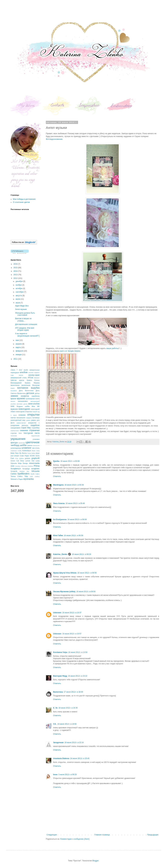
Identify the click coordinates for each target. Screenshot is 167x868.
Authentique (27, 451)
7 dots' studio (22, 370)
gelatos (28, 458)
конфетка (25, 396)
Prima (37, 466)
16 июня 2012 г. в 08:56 (87, 573)
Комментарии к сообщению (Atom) (75, 839)
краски (13, 399)
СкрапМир (36, 428)
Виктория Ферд (60, 676)
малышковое (23, 401)
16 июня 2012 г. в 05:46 (75, 503)
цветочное (32, 442)
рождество (32, 423)
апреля (19, 344)
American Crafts (16, 451)
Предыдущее (153, 835)
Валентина (58, 692)
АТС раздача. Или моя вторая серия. (25, 329)
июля (18, 299)
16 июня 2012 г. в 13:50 (78, 652)
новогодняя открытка (24, 412)
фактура (14, 443)
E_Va (55, 708)
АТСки (30, 378)
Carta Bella (31, 453)
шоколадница (16, 448)
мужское (14, 409)
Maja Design (23, 463)
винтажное (23, 388)
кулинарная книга (33, 399)
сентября (20, 292)
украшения (18, 439)
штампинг (26, 448)
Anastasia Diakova (61, 758)
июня (18, 303)
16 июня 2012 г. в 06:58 (74, 535)
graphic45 (35, 458)
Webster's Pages (17, 479)
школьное (36, 445)
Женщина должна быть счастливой (25, 314)
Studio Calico (35, 474)
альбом (24, 372)
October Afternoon (21, 466)
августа (19, 296)
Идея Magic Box (22, 306)
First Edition (19, 458)
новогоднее (24, 409)
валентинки (26, 385)
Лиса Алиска (59, 503)
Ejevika (56, 461)
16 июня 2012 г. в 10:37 (72, 613)
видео (13, 388)
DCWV (32, 456)
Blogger (95, 861)
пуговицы (36, 418)
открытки (33, 415)
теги (20, 433)
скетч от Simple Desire (70, 351)
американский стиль (19, 378)
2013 (16, 275)
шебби (23, 445)
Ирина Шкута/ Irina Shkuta (65, 573)
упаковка (36, 439)
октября (19, 288)
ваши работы (112, 348)
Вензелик (36, 385)
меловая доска (22, 404)
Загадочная (58, 743)
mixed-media (34, 463)
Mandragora (58, 485)
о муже (14, 415)
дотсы (37, 393)
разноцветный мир (18, 420)
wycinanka (28, 479)
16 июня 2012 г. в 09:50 (86, 592)
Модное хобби (23, 406)
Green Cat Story (17, 461)
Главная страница (102, 835)
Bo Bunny (23, 453)
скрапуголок (15, 431)
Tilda (26, 476)
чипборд (15, 445)
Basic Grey (36, 451)
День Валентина (26, 391)
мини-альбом (34, 404)
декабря (19, 281)
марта (18, 347)
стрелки (14, 433)
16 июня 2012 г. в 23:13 (78, 676)
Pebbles (30, 466)
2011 (16, 359)
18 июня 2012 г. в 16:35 (68, 708)
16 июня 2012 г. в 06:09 (77, 520)
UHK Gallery (35, 476)
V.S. (55, 724)
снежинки (24, 431)
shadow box (24, 471)
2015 (16, 268)
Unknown (57, 613)
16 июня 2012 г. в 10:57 (72, 634)
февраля (20, 351)
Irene (55, 775)
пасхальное (21, 418)
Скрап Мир (26, 428)
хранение (22, 443)
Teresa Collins (17, 476)
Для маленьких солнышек (26, 324)
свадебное (35, 425)
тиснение (14, 436)
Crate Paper (24, 456)
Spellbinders (23, 474)
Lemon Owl (30, 461)
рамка (28, 420)
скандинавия (15, 428)
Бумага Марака (32, 383)
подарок (29, 418)
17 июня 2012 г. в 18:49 (73, 692)
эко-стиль (36, 448)
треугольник (35, 436)
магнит (13, 401)
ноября (19, 285)
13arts (13, 370)
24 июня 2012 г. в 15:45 (80, 758)
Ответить (57, 476)
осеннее (22, 415)
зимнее (14, 396)
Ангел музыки (21, 309)
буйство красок (17, 380)
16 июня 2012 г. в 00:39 (74, 485)
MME (13, 466)
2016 (16, 264)
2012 (16, 278)
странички (34, 430)
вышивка (14, 391)
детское (30, 393)
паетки (13, 418)
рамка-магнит (21, 423)
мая (18, 340)
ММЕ (13, 406)
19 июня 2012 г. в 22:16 (74, 743)
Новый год (36, 412)
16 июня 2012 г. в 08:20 (81, 554)
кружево (21, 398)
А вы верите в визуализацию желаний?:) (27, 335)
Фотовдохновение (54, 139)
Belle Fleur (15, 453)
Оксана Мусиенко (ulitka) (64, 592)
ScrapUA (14, 471)
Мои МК (36, 406)
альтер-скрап (34, 375)
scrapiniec (35, 469)
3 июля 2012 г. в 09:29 (68, 775)
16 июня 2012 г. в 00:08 (70, 461)
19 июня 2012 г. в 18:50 (67, 724)
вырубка (35, 388)
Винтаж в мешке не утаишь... (23, 320)
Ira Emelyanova (60, 520)
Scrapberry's (16, 469)
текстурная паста (32, 433)
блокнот (37, 378)
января (19, 355)
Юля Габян (58, 535)
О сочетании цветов (21, 202)
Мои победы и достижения (24, 199)
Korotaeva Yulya (60, 652)
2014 (16, 271)
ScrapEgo (26, 469)
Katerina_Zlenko (60, 554)
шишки (30, 445)
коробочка (36, 396)
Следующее (52, 835)
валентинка (15, 385)
